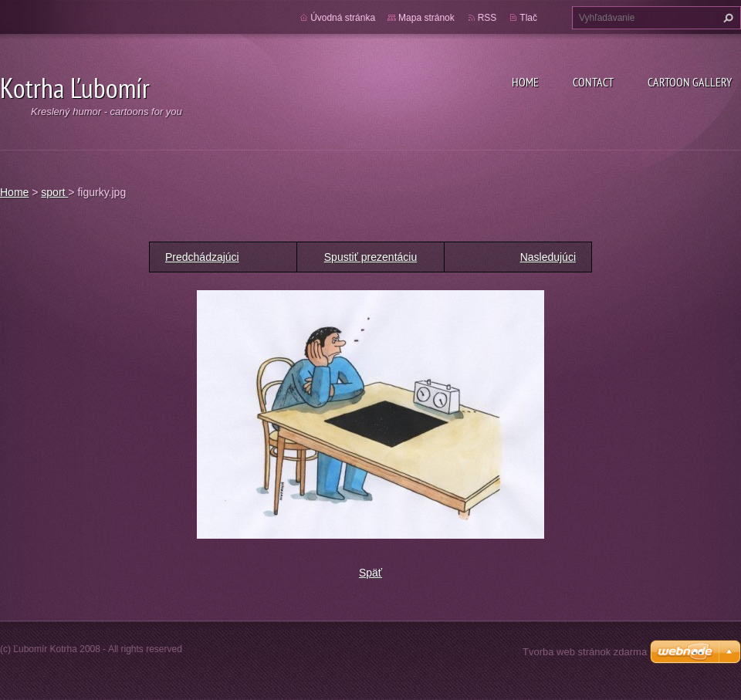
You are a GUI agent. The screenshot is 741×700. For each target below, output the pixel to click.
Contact (593, 82)
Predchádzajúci (202, 257)
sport (54, 192)
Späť (370, 573)
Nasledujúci (548, 257)
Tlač (528, 18)
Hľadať (726, 18)
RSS (487, 18)
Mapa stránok (426, 18)
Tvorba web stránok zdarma (585, 652)
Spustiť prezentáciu (370, 257)
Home (525, 82)
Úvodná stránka (343, 18)
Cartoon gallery (690, 82)
